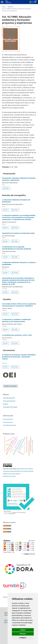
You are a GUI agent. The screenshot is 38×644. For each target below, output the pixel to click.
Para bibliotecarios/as (10, 425)
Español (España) (9, 398)
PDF (6, 210)
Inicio (4, 7)
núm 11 (26, 85)
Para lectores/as (8, 419)
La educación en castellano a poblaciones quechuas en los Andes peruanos (16, 320)
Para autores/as (8, 422)
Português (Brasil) (9, 401)
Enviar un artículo (10, 386)
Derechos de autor (9, 476)
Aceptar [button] (23, 630)
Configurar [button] (23, 638)
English (6, 404)
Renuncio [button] (23, 634)
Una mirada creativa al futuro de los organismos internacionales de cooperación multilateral (19, 305)
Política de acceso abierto (12, 474)
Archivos (10, 7)
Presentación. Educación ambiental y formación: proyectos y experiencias (19, 179)
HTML (7, 188)
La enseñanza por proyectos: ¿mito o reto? (17, 335)
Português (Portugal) (10, 407)
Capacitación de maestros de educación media (18, 233)
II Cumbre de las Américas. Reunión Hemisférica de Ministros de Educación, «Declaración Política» (19, 357)
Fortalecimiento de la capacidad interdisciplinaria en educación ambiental (16, 248)
